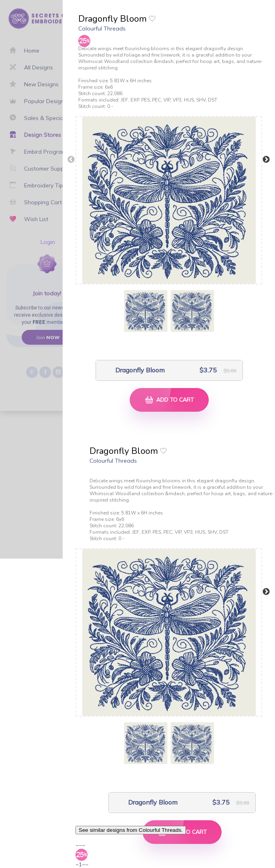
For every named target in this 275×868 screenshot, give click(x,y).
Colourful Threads (102, 28)
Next (266, 160)
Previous (71, 160)
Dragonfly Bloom (140, 370)
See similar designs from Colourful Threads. (131, 830)
